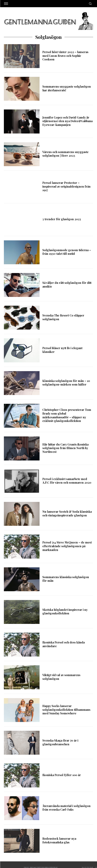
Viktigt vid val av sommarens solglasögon (61, 677)
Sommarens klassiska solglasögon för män (66, 579)
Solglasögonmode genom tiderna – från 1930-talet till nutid (67, 252)
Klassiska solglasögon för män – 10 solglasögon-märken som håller (66, 383)
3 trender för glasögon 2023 (62, 219)
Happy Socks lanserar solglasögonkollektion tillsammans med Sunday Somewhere (66, 710)
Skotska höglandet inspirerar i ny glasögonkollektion (65, 612)
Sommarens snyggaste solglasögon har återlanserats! (67, 88)
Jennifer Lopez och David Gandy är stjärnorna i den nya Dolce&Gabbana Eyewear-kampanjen (67, 121)
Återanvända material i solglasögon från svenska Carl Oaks (66, 808)
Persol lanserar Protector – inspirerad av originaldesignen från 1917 (66, 186)
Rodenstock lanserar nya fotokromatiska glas (59, 840)
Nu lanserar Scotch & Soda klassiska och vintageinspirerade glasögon (67, 513)
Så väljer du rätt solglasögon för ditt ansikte (67, 285)
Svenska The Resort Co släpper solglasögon (63, 317)
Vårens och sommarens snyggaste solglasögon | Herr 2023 (65, 154)
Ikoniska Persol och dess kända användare (64, 644)
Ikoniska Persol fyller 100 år (62, 775)
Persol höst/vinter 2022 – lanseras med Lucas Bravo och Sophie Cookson (65, 56)
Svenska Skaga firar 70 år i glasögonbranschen (60, 742)
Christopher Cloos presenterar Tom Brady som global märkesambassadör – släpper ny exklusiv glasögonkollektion (67, 415)
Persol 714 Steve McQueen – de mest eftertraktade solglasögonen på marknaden (67, 546)
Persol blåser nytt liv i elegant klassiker (62, 350)
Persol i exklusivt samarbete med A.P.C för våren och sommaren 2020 (67, 481)
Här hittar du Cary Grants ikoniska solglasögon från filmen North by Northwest (65, 448)
